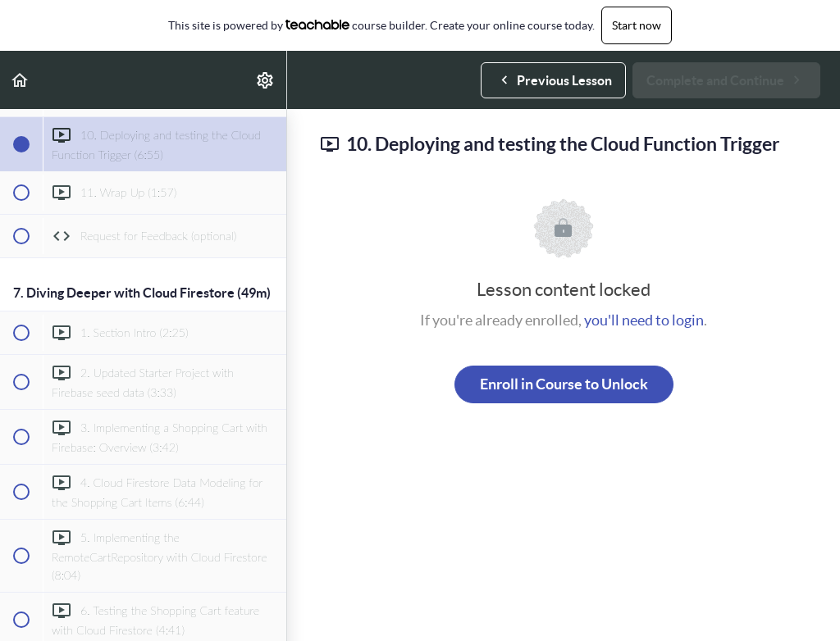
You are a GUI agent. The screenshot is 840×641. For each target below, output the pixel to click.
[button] (21, 80)
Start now (637, 25)
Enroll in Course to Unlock (564, 384)
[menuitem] (266, 80)
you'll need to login (644, 320)
